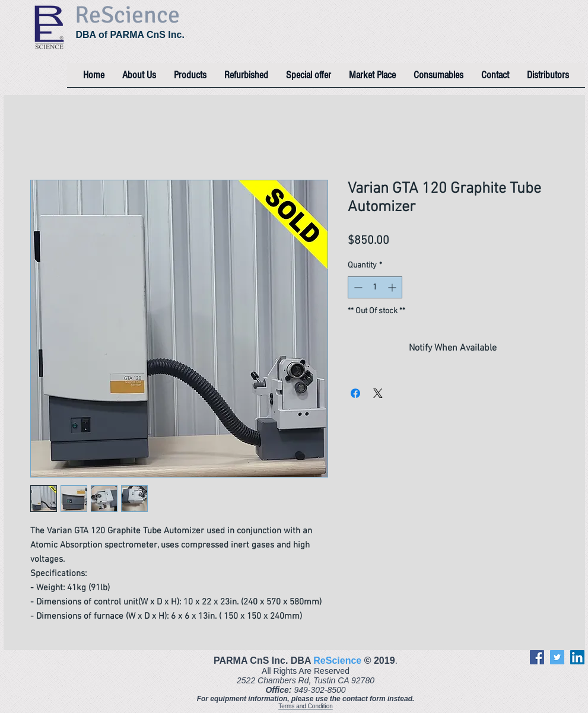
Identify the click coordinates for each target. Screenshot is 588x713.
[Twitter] (557, 657)
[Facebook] (537, 657)
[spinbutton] (375, 287)
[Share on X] (378, 393)
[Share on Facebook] (355, 393)
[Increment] (393, 287)
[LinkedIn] (577, 657)
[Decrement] (357, 287)
